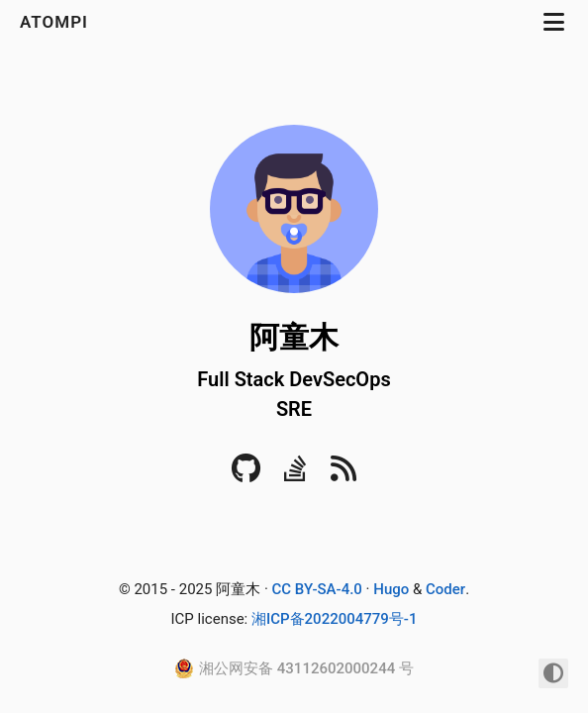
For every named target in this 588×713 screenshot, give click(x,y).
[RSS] (343, 474)
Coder (445, 589)
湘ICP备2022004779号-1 (335, 619)
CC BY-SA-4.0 (317, 589)
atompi (56, 22)
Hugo (391, 589)
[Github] (246, 474)
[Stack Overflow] (295, 474)
